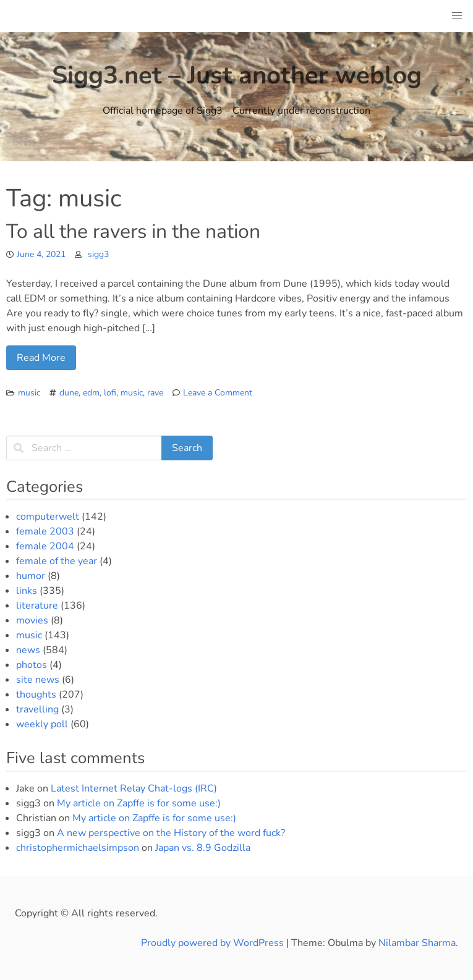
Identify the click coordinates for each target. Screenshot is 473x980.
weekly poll (42, 724)
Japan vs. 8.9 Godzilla (203, 848)
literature (37, 606)
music (29, 393)
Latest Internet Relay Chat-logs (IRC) (134, 788)
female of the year (57, 561)
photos (32, 665)
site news (38, 680)
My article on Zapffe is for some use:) (139, 803)
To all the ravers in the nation (133, 231)
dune (69, 393)
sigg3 (98, 254)
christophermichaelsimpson (78, 848)
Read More (41, 358)
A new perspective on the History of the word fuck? (171, 833)
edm (91, 393)
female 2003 (45, 531)
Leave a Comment (218, 393)
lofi (110, 393)
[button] (457, 16)
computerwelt (48, 517)
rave (155, 393)
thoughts (36, 695)
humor (31, 576)
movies (32, 620)
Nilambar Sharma (417, 943)
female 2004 (45, 546)
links (27, 591)
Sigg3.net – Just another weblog (237, 75)
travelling (37, 709)
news (28, 650)
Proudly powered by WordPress (214, 943)
